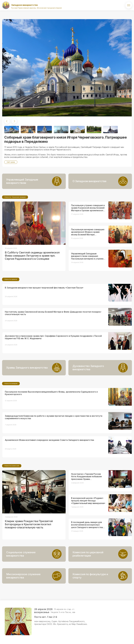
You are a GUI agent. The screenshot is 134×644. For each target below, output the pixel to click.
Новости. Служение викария (15, 197)
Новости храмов (11, 279)
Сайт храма (11, 162)
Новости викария (11, 383)
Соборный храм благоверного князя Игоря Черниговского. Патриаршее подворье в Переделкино (66, 139)
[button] (7, 121)
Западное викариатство (25, 5)
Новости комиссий (12, 466)
